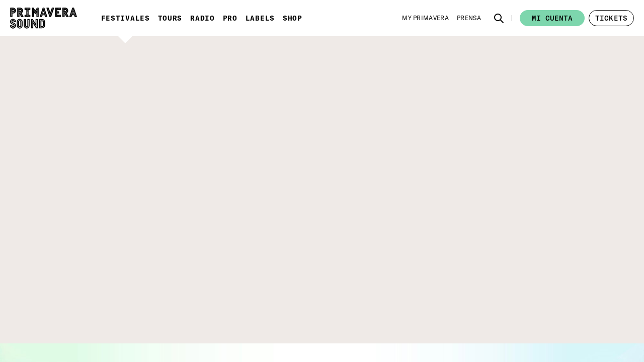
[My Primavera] (425, 18)
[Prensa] (469, 18)
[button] (499, 18)
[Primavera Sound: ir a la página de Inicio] (44, 18)
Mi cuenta (552, 18)
